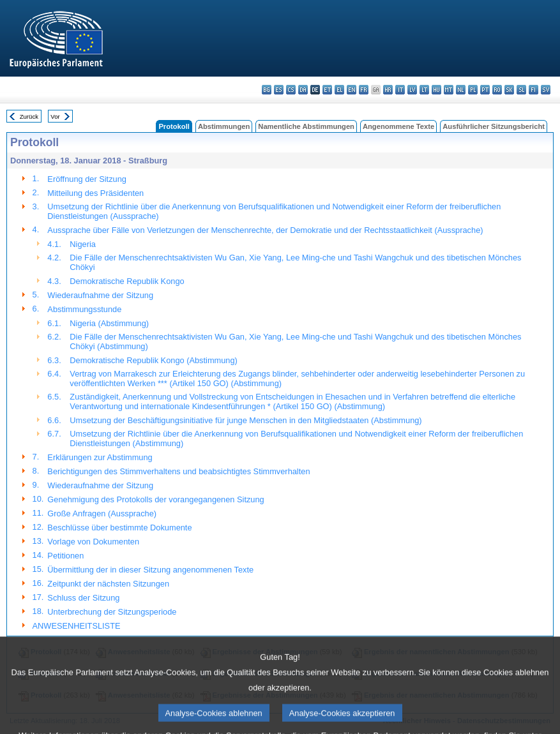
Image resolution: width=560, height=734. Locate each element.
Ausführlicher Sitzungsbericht (494, 126)
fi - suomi (534, 90)
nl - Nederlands (461, 90)
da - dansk (303, 90)
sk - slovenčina (509, 90)
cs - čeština (291, 90)
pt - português (485, 90)
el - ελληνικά (339, 90)
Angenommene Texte (398, 126)
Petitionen (65, 556)
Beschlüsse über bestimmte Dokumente (119, 528)
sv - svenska (546, 90)
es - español (279, 90)
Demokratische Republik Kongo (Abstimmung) (153, 360)
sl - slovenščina (521, 90)
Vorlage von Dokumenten (93, 542)
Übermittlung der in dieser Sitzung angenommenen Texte (150, 570)
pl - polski (473, 90)
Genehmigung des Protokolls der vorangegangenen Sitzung (155, 499)
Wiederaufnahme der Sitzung (100, 295)
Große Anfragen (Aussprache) (102, 513)
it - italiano (400, 90)
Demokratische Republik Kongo (127, 281)
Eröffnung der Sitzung (87, 179)
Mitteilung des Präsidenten (95, 193)
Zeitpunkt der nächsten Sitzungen (108, 584)
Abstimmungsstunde (84, 309)
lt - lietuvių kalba (424, 90)
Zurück (29, 116)
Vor (55, 116)
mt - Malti (449, 90)
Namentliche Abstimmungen (306, 126)
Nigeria (83, 244)
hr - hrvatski (388, 90)
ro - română (497, 90)
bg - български (267, 90)
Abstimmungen (224, 126)
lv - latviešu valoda (412, 90)
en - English (352, 90)
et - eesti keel (327, 90)
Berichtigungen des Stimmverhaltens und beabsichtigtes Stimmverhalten (178, 471)
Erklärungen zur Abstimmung (100, 457)
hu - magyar (436, 90)
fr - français (364, 90)
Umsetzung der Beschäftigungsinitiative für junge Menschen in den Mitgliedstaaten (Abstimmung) (246, 420)
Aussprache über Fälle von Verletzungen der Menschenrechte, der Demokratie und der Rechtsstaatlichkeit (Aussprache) (265, 230)
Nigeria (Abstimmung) (109, 323)
